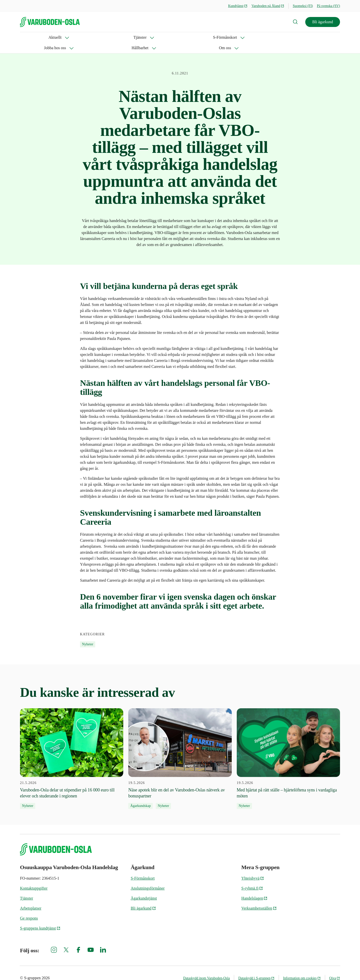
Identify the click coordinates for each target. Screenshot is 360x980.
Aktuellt (26, 37)
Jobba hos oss (126, 37)
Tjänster (54, 37)
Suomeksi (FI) (303, 6)
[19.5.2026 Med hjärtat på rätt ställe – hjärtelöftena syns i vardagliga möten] (288, 748)
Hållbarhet (161, 37)
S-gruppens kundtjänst (40, 918)
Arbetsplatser (31, 898)
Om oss (190, 37)
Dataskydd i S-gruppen (256, 968)
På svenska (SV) (328, 6)
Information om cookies (302, 968)
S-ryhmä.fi (252, 878)
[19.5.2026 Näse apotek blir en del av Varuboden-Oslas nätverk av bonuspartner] (180, 748)
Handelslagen (254, 888)
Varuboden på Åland (268, 6)
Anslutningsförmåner (148, 878)
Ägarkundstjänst (144, 888)
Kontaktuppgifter (34, 878)
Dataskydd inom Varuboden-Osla (206, 968)
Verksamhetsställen (259, 898)
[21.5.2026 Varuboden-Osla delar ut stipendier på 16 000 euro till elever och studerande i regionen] (72, 748)
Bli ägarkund (323, 22)
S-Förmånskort (88, 37)
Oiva (335, 968)
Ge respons (29, 908)
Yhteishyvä (253, 868)
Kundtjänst (238, 6)
